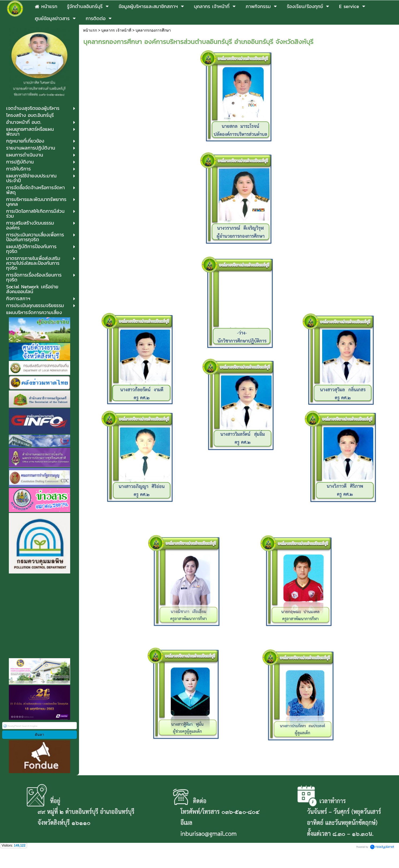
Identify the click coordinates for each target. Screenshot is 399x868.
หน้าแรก (90, 30)
